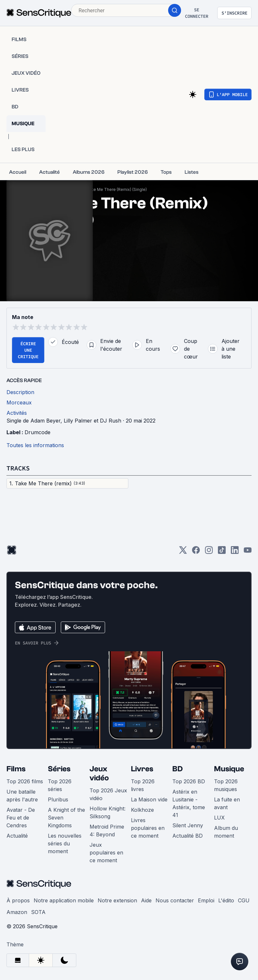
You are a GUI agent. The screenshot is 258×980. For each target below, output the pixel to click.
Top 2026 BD (189, 781)
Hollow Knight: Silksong (107, 812)
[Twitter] (183, 552)
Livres (142, 769)
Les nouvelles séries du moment (65, 843)
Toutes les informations (35, 445)
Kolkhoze (142, 810)
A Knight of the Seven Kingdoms (66, 818)
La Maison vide (149, 799)
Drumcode (38, 432)
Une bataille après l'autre (22, 796)
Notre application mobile (64, 900)
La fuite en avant (227, 803)
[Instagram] (209, 552)
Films (16, 769)
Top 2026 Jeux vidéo (108, 794)
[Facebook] (196, 552)
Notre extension (117, 900)
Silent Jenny (188, 825)
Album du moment (226, 832)
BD (177, 769)
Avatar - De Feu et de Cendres (21, 818)
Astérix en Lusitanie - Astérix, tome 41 (189, 803)
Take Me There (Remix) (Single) (117, 189)
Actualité (17, 836)
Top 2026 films (25, 781)
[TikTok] (222, 552)
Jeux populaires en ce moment (106, 853)
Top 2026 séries (60, 785)
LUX (219, 818)
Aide (146, 900)
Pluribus (58, 799)
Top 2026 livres (143, 785)
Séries (59, 769)
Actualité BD (188, 836)
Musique (229, 769)
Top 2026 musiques (226, 785)
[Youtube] (248, 552)
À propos (18, 900)
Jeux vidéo (99, 773)
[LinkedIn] (235, 552)
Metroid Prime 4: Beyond (107, 831)
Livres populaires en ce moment (148, 828)
